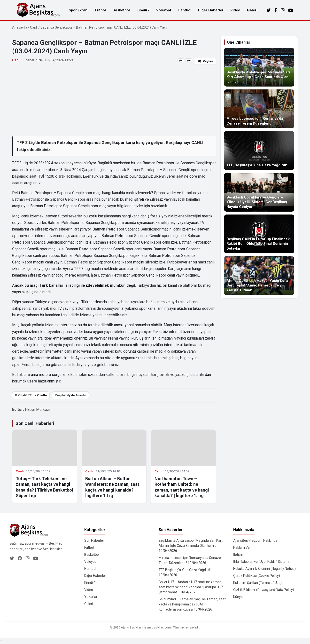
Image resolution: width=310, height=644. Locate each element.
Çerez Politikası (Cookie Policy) (257, 576)
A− (181, 61)
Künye (238, 597)
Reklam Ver (242, 548)
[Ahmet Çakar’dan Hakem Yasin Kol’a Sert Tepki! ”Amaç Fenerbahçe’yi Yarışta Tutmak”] (259, 276)
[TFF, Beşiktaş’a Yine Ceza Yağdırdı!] (259, 151)
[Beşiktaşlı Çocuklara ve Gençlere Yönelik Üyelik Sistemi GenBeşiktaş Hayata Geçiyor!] (259, 192)
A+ (189, 61)
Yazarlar (91, 597)
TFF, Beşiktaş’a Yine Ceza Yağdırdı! (185, 570)
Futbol (101, 10)
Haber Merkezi (38, 409)
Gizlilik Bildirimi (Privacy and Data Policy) (264, 590)
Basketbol (121, 10)
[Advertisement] (114, 100)
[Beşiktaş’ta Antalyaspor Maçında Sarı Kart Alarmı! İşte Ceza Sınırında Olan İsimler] (259, 67)
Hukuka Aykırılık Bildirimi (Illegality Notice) (264, 569)
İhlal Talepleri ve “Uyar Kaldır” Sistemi (261, 562)
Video (235, 10)
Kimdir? (143, 10)
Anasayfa (20, 27)
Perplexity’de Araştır (70, 395)
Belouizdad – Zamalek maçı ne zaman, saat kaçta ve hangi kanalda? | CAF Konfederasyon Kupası (192, 604)
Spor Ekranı (79, 10)
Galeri (252, 10)
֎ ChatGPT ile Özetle (31, 395)
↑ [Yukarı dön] (1, 641)
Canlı (34, 27)
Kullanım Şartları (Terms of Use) (257, 583)
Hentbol (185, 10)
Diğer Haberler (211, 10)
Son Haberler (94, 541)
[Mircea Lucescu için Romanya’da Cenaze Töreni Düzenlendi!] (259, 109)
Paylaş (205, 61)
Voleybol (164, 10)
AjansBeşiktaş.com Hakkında (255, 541)
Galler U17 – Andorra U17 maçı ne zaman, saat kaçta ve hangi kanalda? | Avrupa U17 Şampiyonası (191, 587)
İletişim (239, 555)
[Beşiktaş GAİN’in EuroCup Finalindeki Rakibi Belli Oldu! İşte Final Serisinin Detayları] (259, 234)
